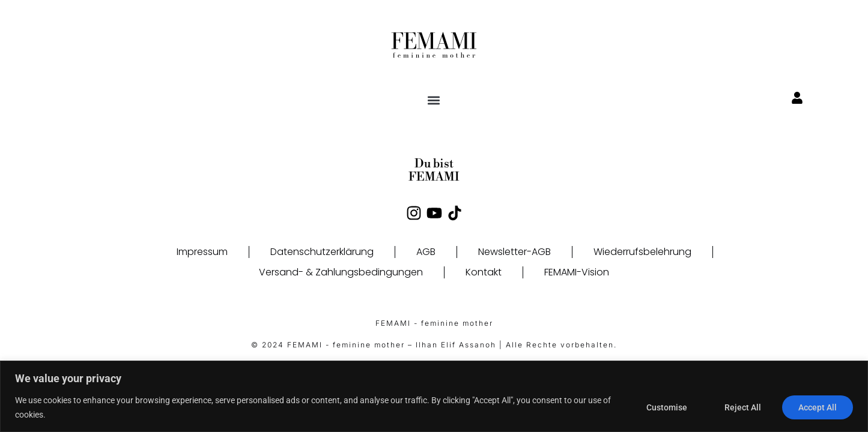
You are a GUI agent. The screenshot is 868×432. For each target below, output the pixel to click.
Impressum (202, 252)
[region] (434, 396)
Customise (667, 407)
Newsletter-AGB (514, 252)
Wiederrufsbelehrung (642, 252)
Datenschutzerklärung (322, 252)
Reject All (743, 407)
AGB (426, 252)
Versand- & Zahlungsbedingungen (341, 272)
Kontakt (484, 272)
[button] (434, 100)
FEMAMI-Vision (577, 272)
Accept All (818, 407)
